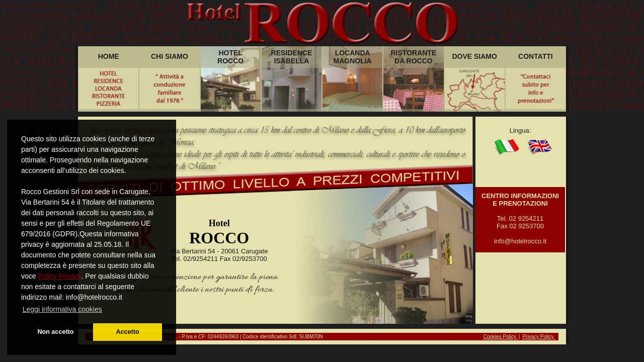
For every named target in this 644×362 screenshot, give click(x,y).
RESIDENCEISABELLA (292, 57)
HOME (109, 56)
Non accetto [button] (55, 332)
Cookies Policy (500, 337)
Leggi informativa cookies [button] (62, 309)
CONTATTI (536, 56)
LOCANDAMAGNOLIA (353, 57)
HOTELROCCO (230, 57)
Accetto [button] (127, 332)
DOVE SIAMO (474, 56)
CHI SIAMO (170, 56)
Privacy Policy (539, 337)
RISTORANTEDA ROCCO (414, 57)
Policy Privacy (59, 276)
